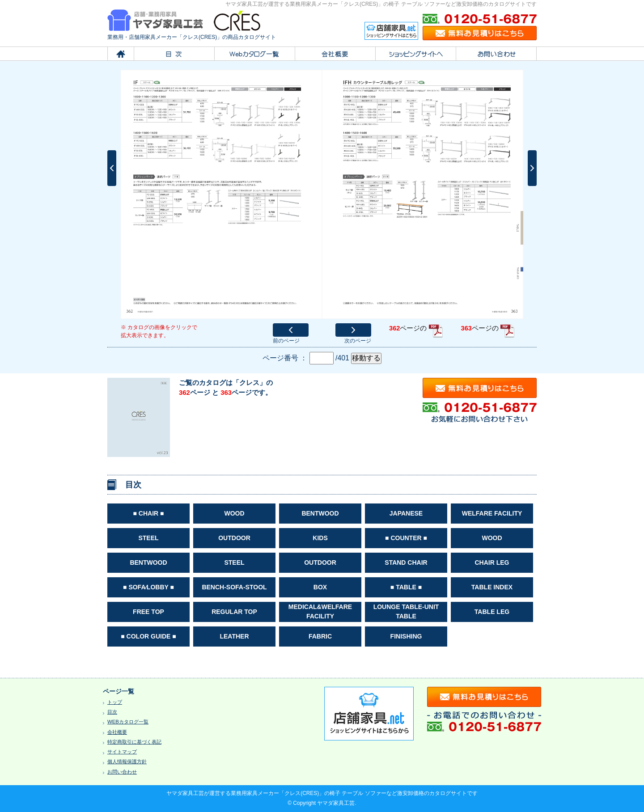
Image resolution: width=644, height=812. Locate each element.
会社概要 (117, 732)
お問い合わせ (122, 772)
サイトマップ (122, 752)
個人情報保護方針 (127, 761)
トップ (115, 702)
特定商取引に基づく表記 (134, 742)
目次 (112, 712)
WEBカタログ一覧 (128, 722)
